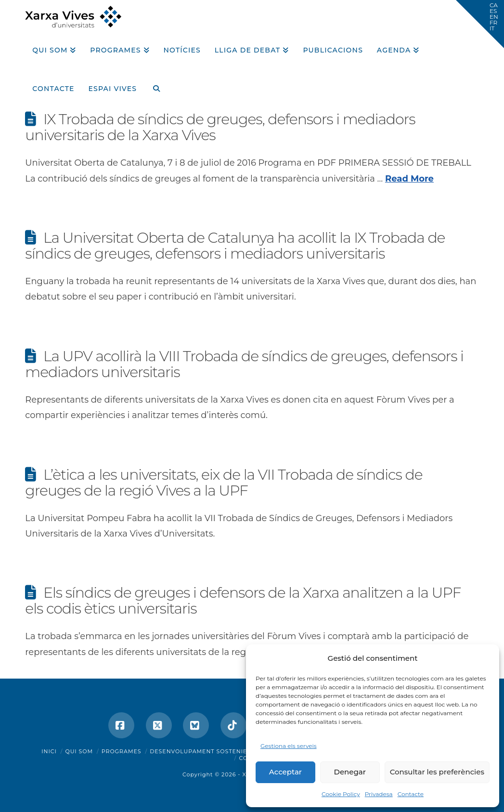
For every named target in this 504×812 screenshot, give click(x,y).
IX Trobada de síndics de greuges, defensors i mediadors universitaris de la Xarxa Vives (220, 127)
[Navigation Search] (153, 85)
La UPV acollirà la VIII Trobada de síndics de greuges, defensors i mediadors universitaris (244, 364)
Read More (409, 179)
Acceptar (285, 772)
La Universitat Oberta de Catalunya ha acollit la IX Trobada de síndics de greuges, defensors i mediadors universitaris (235, 246)
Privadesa (379, 794)
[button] (480, 24)
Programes (122, 751)
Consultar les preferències (437, 772)
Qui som (79, 751)
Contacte (411, 794)
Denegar (350, 772)
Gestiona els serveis (289, 746)
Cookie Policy (341, 794)
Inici (49, 751)
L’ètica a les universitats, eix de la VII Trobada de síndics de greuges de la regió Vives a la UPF (224, 483)
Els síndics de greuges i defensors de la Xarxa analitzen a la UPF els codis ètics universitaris (243, 601)
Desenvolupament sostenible (202, 751)
